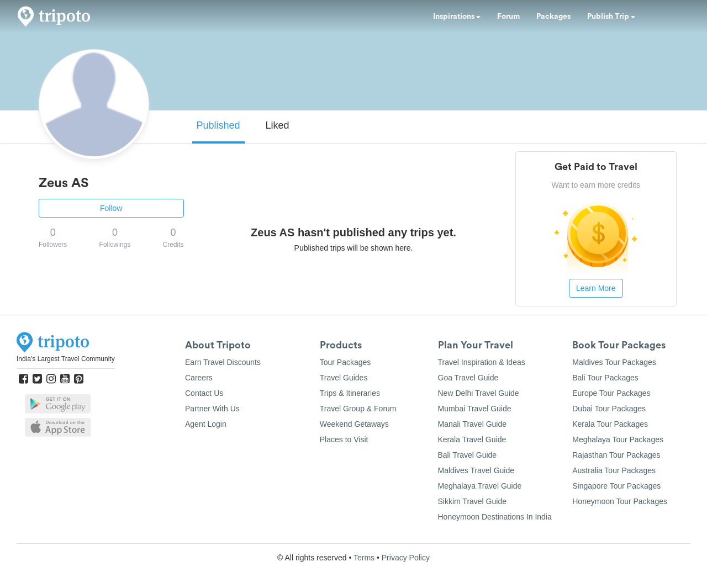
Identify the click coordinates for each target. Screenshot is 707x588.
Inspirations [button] (457, 17)
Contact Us (204, 393)
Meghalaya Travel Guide (480, 486)
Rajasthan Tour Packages (616, 455)
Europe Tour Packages (611, 393)
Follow (111, 208)
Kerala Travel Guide (472, 439)
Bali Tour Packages (605, 378)
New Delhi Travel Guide (479, 393)
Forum (508, 17)
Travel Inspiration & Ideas (482, 362)
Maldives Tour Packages (614, 362)
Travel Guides (344, 378)
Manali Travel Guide (473, 424)
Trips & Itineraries (350, 393)
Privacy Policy (406, 558)
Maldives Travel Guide (476, 470)
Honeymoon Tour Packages (620, 501)
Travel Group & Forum (358, 409)
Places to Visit (344, 439)
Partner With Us (212, 409)
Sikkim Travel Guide (472, 501)
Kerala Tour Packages (610, 424)
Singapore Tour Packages (616, 486)
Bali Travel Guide (468, 455)
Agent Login (206, 424)
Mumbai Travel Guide (475, 409)
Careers (199, 378)
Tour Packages (345, 362)
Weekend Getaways (354, 424)
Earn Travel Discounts (223, 362)
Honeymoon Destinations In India (495, 517)
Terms (364, 558)
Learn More (596, 288)
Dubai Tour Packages (609, 409)
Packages (553, 17)
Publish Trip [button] (611, 17)
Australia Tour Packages (614, 470)
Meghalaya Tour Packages (618, 439)
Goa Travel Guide (468, 378)
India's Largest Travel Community (66, 359)
